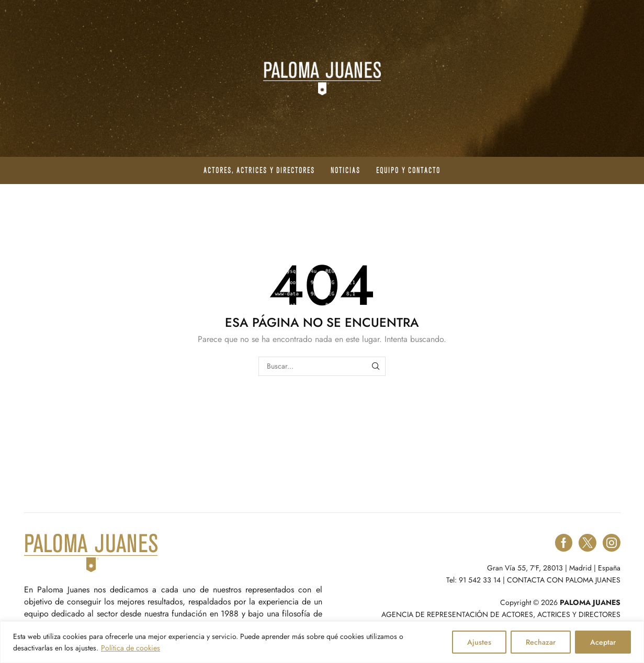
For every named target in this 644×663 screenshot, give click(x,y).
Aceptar (603, 642)
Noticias (346, 170)
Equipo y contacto (408, 170)
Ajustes (479, 642)
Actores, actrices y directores (259, 170)
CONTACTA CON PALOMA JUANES (564, 580)
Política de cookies (131, 648)
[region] (322, 642)
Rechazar (541, 642)
